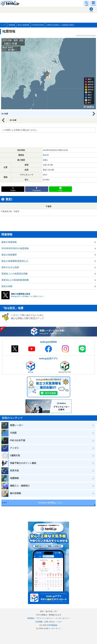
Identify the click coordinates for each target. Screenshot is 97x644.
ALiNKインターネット (52, 628)
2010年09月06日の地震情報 (15, 248)
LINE (60, 190)
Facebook (37, 190)
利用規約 (31, 618)
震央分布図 (7, 286)
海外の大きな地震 (10, 267)
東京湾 (46, 155)
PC (56, 611)
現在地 (91, 11)
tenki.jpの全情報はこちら (51, 503)
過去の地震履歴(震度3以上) (15, 261)
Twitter (13, 190)
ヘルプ (59, 622)
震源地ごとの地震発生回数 (15, 274)
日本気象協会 (52, 625)
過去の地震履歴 (9, 255)
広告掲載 (39, 622)
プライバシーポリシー (45, 618)
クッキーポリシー (63, 618)
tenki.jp (10, 3)
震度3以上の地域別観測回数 (15, 280)
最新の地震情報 (9, 242)
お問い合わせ (49, 622)
